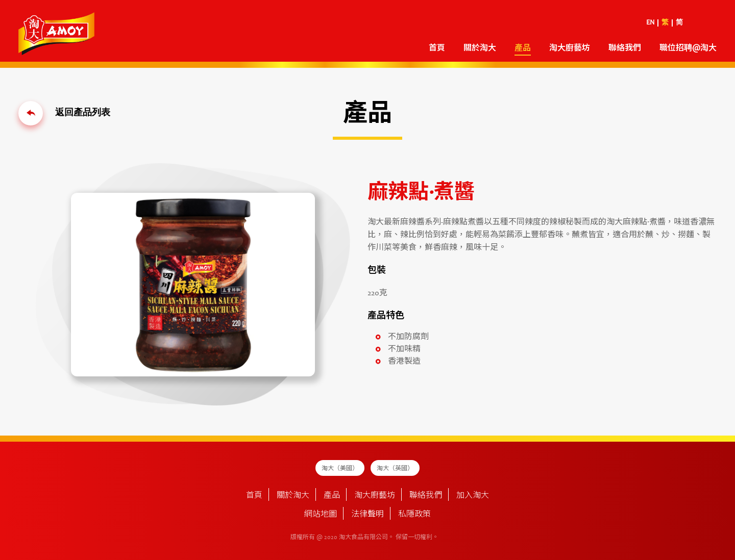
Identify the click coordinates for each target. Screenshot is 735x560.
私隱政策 (414, 515)
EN (650, 23)
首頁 (437, 48)
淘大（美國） (340, 469)
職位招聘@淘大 (688, 48)
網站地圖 (321, 515)
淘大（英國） (395, 469)
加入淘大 (473, 496)
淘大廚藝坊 (570, 48)
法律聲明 (367, 515)
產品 (523, 48)
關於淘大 (480, 48)
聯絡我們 (625, 48)
